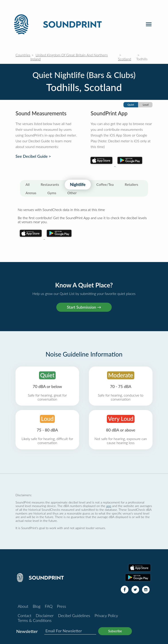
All (28, 184)
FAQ (49, 606)
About (23, 606)
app (109, 506)
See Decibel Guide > (33, 156)
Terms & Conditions (35, 620)
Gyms (52, 193)
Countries (23, 55)
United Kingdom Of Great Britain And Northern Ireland (69, 57)
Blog (37, 606)
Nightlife (78, 184)
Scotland (125, 59)
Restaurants (50, 184)
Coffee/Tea (105, 184)
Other (72, 193)
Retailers (132, 184)
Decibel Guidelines (74, 616)
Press (62, 606)
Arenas (31, 193)
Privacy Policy (106, 616)
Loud (146, 105)
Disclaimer (45, 616)
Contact (24, 616)
